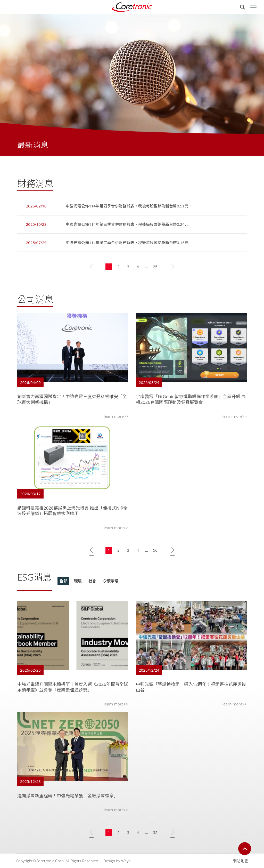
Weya (126, 861)
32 (155, 833)
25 (155, 268)
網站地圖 (241, 861)
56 (155, 551)
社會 (92, 582)
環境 (78, 582)
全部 (63, 582)
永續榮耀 (111, 582)
